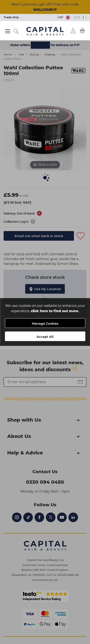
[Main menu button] (8, 31)
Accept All (45, 337)
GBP (64, 17)
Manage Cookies (45, 323)
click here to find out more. (55, 311)
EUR (80, 17)
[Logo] (45, 31)
